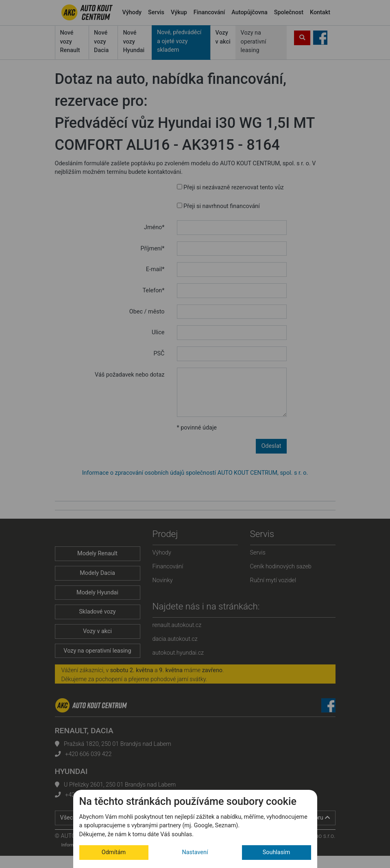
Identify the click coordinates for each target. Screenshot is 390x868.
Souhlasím (277, 852)
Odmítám (114, 852)
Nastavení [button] (195, 852)
